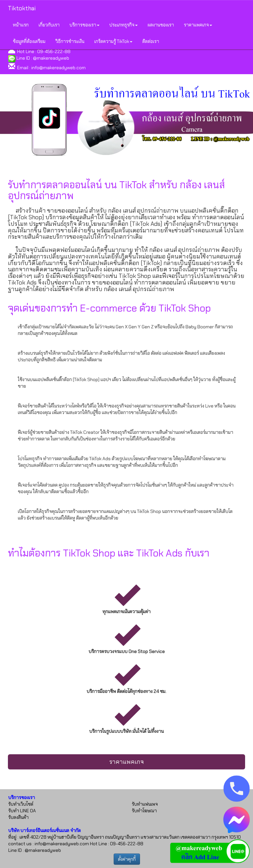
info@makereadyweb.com (58, 68)
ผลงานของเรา (161, 25)
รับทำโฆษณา (144, 811)
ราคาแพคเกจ (127, 762)
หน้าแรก (21, 25)
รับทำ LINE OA (22, 811)
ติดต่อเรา (151, 41)
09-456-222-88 (54, 51)
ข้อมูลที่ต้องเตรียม (29, 41)
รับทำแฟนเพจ (145, 804)
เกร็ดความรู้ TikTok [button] (113, 41)
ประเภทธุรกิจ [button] (124, 25)
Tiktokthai (22, 8)
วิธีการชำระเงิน (70, 41)
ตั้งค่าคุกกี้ (127, 859)
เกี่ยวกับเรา (49, 25)
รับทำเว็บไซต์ (21, 804)
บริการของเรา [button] (84, 25)
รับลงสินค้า (18, 817)
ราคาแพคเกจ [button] (198, 25)
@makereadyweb (51, 58)
